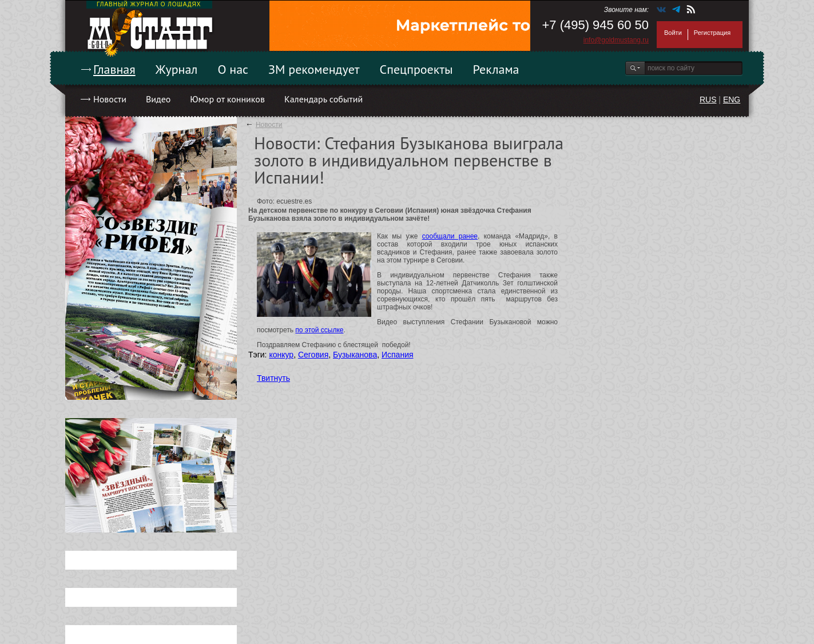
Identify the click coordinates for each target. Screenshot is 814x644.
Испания (398, 355)
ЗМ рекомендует (314, 69)
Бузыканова (355, 355)
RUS (708, 100)
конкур (281, 355)
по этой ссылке (319, 330)
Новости (110, 99)
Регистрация (712, 33)
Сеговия (313, 355)
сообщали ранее (450, 236)
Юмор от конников (227, 99)
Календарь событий (323, 99)
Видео (158, 99)
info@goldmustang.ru (616, 40)
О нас (233, 69)
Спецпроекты (416, 69)
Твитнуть (273, 378)
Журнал (177, 69)
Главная (114, 69)
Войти (673, 33)
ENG (732, 100)
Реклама (496, 69)
